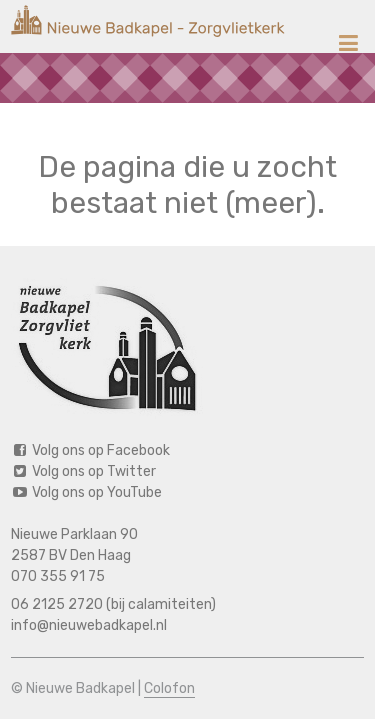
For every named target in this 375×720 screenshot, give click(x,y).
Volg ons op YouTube (86, 492)
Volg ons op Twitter (83, 471)
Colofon (169, 688)
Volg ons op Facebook (90, 450)
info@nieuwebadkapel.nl (89, 625)
